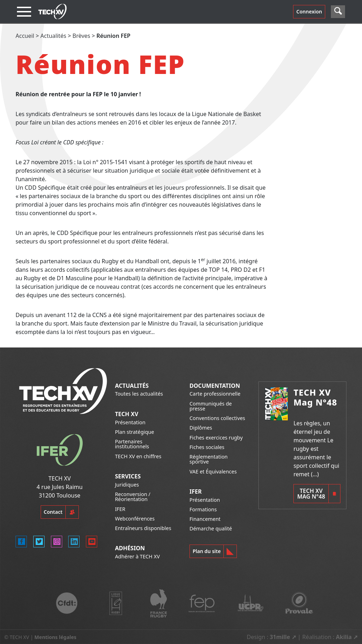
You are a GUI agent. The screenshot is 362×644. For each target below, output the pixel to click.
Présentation (130, 422)
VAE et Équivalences (213, 471)
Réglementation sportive (209, 459)
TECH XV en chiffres (138, 456)
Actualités (53, 36)
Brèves (81, 36)
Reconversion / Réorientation (133, 497)
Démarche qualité (211, 528)
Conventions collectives (217, 418)
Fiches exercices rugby (216, 438)
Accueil (25, 36)
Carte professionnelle (215, 394)
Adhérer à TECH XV (137, 556)
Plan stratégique (135, 432)
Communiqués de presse (211, 406)
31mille (280, 637)
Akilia (344, 637)
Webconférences (135, 519)
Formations (203, 509)
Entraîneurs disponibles (143, 528)
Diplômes (201, 428)
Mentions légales (55, 637)
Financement (205, 519)
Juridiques (127, 485)
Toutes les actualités (139, 394)
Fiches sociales (207, 447)
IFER (120, 509)
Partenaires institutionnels (132, 444)
